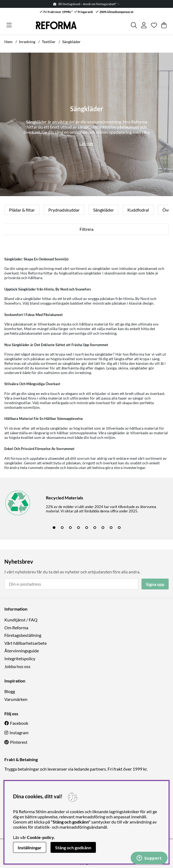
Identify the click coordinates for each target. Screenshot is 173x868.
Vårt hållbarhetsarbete (26, 643)
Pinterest (19, 742)
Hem (8, 42)
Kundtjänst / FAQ (21, 620)
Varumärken (16, 699)
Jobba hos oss (17, 666)
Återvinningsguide (22, 651)
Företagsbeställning (23, 635)
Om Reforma (16, 628)
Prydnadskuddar (64, 210)
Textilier (49, 42)
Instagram (19, 733)
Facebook (19, 723)
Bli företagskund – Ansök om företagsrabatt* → (87, 4)
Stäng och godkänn (73, 848)
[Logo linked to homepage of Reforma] (56, 25)
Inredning (27, 42)
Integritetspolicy (20, 658)
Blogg (10, 691)
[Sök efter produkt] (134, 25)
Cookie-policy (40, 837)
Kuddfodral (138, 210)
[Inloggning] (144, 25)
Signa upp (155, 584)
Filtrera (86, 229)
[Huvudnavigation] (9, 25)
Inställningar (30, 848)
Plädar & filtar (22, 210)
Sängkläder (71, 42)
